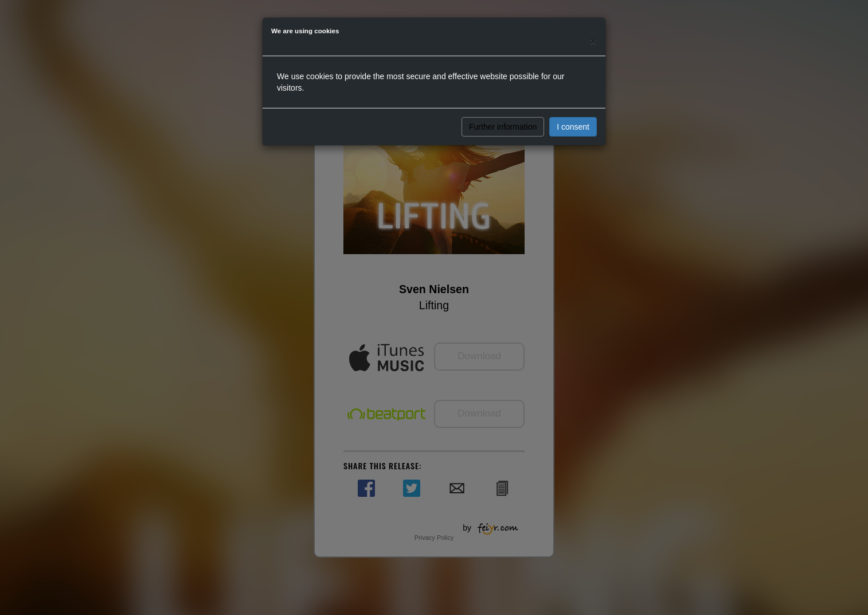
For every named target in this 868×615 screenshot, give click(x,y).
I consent (573, 127)
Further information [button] (503, 127)
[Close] (593, 41)
